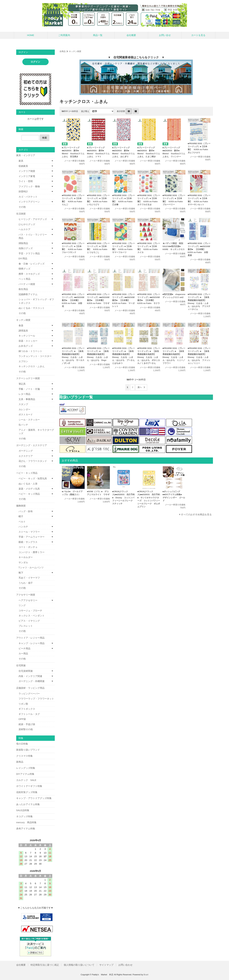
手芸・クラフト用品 (29, 253)
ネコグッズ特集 (24, 816)
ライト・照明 (26, 181)
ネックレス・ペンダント (32, 616)
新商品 (20, 762)
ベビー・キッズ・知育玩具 (33, 478)
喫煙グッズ (24, 269)
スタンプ (23, 404)
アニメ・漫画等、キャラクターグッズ (36, 432)
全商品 (63, 51)
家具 (21, 161)
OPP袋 (22, 719)
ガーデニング (26, 451)
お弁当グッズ (26, 346)
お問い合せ (165, 35)
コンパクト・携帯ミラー (32, 552)
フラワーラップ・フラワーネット (36, 699)
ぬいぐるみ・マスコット (32, 308)
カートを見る (198, 35)
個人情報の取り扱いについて (79, 965)
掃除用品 (23, 243)
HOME (31, 35)
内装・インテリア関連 (30, 676)
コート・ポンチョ (28, 547)
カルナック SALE (26, 780)
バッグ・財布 (26, 511)
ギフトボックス (27, 709)
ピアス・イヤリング (29, 621)
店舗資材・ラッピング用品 (30, 688)
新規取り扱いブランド (28, 750)
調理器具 (23, 331)
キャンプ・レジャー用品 (32, 643)
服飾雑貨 (21, 506)
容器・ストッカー (28, 341)
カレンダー (24, 409)
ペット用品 (24, 279)
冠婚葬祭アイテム (28, 294)
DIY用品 (23, 258)
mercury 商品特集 (26, 822)
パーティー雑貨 (27, 284)
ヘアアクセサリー (28, 600)
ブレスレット (26, 626)
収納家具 (23, 166)
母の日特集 (22, 744)
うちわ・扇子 (26, 583)
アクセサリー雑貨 (26, 595)
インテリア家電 (27, 176)
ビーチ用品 (24, 648)
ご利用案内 (64, 35)
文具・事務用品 (27, 399)
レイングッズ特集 (26, 768)
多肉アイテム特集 (26, 828)
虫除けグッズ (26, 248)
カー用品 (23, 653)
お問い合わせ (125, 965)
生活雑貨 (21, 214)
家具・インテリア (26, 155)
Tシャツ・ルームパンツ (31, 567)
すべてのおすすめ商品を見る (196, 514)
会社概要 (131, 35)
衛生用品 (23, 289)
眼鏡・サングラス (28, 542)
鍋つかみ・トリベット (30, 351)
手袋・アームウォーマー (32, 537)
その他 (22, 207)
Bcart (146, 975)
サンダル (23, 562)
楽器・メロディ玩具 (29, 489)
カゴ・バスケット (28, 197)
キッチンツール (27, 336)
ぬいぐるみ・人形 (28, 484)
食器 (21, 325)
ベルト (22, 522)
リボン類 (23, 704)
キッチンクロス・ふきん (32, 366)
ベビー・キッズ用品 (27, 473)
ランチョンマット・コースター (35, 356)
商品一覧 (98, 35)
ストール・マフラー (29, 532)
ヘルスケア (24, 229)
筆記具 (22, 384)
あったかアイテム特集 (28, 804)
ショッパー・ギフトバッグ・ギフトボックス (36, 301)
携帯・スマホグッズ (29, 274)
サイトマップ (106, 965)
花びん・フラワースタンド (33, 461)
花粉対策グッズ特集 (27, 792)
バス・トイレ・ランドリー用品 (33, 236)
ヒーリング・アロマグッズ (33, 219)
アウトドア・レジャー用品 (30, 638)
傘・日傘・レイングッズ (32, 264)
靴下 (21, 573)
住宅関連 (21, 665)
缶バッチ (23, 425)
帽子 (21, 516)
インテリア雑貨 (27, 171)
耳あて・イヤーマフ (29, 578)
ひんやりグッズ (27, 224)
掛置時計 (23, 191)
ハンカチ (23, 527)
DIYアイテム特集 (25, 774)
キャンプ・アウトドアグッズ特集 (34, 798)
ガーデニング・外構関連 (32, 681)
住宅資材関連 (26, 671)
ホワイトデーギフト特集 (29, 786)
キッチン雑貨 (75, 51)
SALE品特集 (23, 810)
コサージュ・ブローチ (30, 611)
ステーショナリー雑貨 (28, 378)
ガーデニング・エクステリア (32, 445)
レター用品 (24, 394)
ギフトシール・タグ (29, 714)
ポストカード (26, 414)
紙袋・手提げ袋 (27, 724)
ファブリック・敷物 (29, 186)
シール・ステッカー (29, 420)
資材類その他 (26, 729)
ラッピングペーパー (29, 694)
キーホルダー (26, 557)
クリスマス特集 (24, 756)
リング (22, 605)
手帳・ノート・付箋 (29, 389)
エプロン (23, 361)
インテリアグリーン (29, 202)
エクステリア (26, 456)
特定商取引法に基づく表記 (45, 965)
